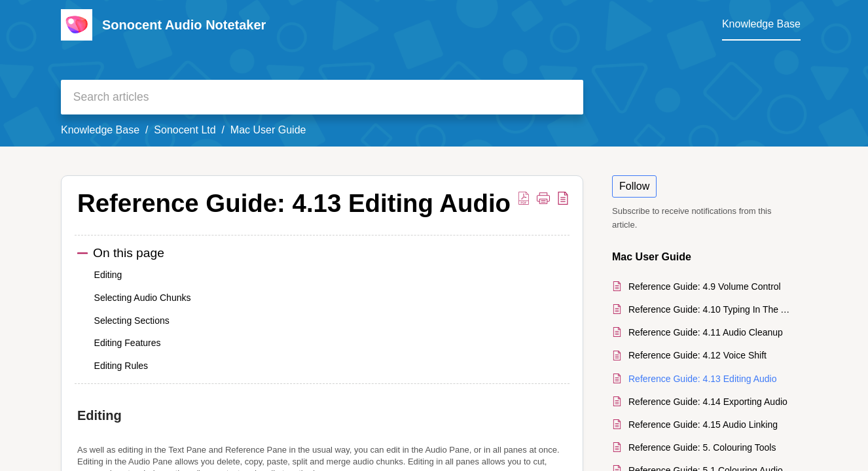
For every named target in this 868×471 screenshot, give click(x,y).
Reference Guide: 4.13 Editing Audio (703, 379)
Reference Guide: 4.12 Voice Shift (697, 355)
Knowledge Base (100, 130)
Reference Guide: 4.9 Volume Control (705, 287)
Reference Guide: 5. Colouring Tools (702, 447)
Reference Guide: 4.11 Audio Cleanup (706, 332)
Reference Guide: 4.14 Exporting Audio (708, 402)
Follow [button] (634, 186)
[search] (322, 97)
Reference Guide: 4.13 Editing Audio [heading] (294, 203)
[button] (524, 198)
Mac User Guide (268, 130)
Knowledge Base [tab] (761, 24)
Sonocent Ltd (185, 130)
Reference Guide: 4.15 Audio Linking (703, 425)
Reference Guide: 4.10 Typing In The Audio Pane (711, 309)
